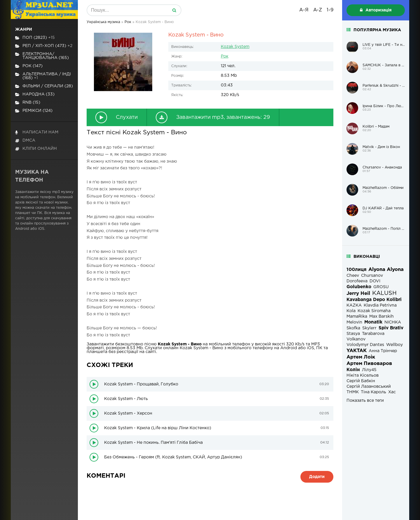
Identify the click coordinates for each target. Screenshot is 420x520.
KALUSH (384, 293)
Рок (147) (29, 66)
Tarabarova (373, 334)
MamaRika (357, 316)
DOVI (375, 281)
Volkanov (356, 339)
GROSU (381, 287)
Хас (392, 392)
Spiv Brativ (391, 328)
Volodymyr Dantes (365, 345)
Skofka (353, 328)
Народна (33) (35, 94)
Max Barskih (381, 316)
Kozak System (235, 47)
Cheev (353, 276)
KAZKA (354, 305)
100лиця (356, 270)
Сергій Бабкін (361, 381)
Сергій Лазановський (369, 387)
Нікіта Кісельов (363, 375)
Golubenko (359, 287)
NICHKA (393, 322)
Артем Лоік (361, 357)
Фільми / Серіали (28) (44, 86)
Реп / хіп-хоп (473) (44, 46)
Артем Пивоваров (369, 364)
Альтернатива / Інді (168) (43, 76)
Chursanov (372, 276)
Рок (225, 56)
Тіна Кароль (373, 392)
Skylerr (369, 328)
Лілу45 (369, 370)
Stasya (353, 334)
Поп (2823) (35, 38)
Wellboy (394, 345)
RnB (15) (28, 103)
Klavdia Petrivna (380, 305)
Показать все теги (365, 401)
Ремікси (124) (34, 111)
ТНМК (353, 392)
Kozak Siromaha (374, 311)
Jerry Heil (358, 294)
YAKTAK (357, 351)
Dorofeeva (357, 281)
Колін (353, 370)
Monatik (373, 322)
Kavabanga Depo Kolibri (374, 300)
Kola (351, 311)
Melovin (354, 322)
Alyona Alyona (386, 270)
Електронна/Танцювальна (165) (42, 56)
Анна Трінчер (383, 351)
